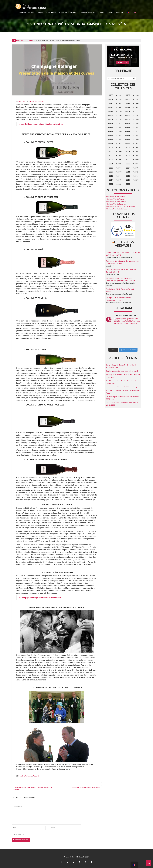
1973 (111, 136)
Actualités (36, 776)
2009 (111, 172)
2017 (111, 180)
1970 (119, 131)
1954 (119, 115)
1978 (119, 139)
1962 (119, 123)
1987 (128, 148)
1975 (128, 136)
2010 (119, 172)
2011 (128, 172)
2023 (128, 184)
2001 (111, 164)
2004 (136, 164)
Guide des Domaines (27, 13)
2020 (136, 180)
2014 (119, 176)
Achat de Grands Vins (87, 13)
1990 (119, 152)
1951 (128, 111)
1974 (119, 136)
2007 (128, 168)
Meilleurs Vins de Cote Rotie (116, 209)
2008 (136, 168)
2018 (119, 180)
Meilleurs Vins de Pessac (115, 199)
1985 (111, 148)
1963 (128, 123)
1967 (128, 127)
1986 (119, 148)
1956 (136, 115)
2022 (119, 184)
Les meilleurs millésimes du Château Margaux (123, 387)
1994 (119, 156)
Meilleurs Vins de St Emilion (116, 201)
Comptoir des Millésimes (36, 101)
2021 (111, 184)
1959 (128, 119)
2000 (136, 160)
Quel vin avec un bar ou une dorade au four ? (122, 371)
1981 (111, 144)
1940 (111, 103)
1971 (128, 131)
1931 (119, 95)
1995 (128, 156)
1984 (136, 144)
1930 (111, 95)
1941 (119, 103)
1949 (136, 107)
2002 (119, 164)
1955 (128, 115)
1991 (128, 152)
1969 (111, 131)
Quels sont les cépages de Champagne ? (85, 787)
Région (40, 13)
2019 (128, 180)
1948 (119, 107)
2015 (128, 176)
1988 (136, 148)
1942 (128, 103)
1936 (128, 99)
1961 (111, 123)
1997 (111, 160)
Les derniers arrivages (124, 244)
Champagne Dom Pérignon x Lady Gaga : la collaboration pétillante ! (32, 788)
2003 (128, 164)
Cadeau (102, 13)
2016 (136, 176)
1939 (136, 99)
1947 (128, 107)
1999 (128, 160)
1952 (136, 111)
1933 (136, 95)
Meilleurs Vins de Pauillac (115, 197)
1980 (136, 139)
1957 (111, 119)
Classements (51, 13)
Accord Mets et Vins (116, 13)
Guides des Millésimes (68, 13)
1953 (111, 115)
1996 (136, 156)
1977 (111, 139)
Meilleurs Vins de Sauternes (116, 204)
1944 (136, 103)
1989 (111, 152)
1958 (119, 119)
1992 (136, 152)
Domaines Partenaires (25, 776)
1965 (111, 127)
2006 (119, 168)
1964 (136, 123)
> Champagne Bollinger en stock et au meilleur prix (40, 598)
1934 (111, 99)
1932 (128, 95)
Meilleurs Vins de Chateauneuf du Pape (120, 206)
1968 (136, 127)
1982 (119, 144)
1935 (119, 99)
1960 (136, 119)
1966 (119, 127)
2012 (136, 172)
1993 (111, 156)
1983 (128, 144)
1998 (119, 160)
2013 (111, 176)
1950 (119, 111)
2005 (111, 168)
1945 (111, 107)
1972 (136, 131)
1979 (128, 139)
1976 (136, 136)
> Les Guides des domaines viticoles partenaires (41, 124)
